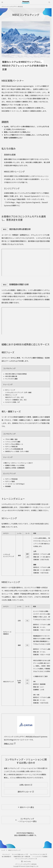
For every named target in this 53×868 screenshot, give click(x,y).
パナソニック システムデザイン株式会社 (12, 6)
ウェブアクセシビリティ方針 (38, 854)
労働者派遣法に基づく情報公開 (22, 856)
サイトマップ (6, 854)
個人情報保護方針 (7, 856)
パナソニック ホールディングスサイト (26, 859)
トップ (3, 850)
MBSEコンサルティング (14, 850)
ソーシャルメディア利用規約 (40, 856)
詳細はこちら (10, 744)
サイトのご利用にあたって (20, 854)
